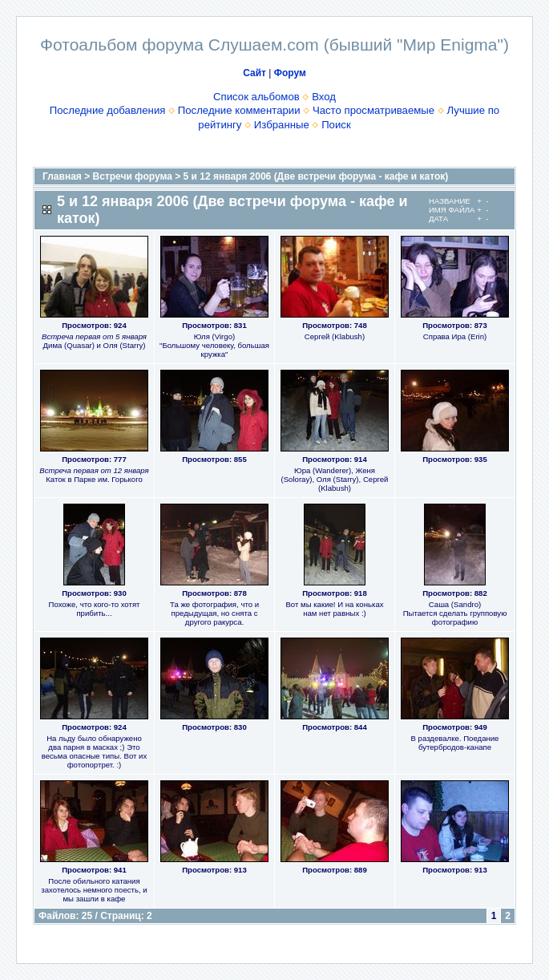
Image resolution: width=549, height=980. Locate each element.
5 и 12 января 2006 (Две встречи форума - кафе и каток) (316, 176)
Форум (290, 73)
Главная (62, 176)
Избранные (282, 125)
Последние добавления (108, 110)
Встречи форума (133, 176)
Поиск (336, 125)
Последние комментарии (239, 110)
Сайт (254, 73)
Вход (324, 97)
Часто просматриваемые (373, 110)
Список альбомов (256, 97)
